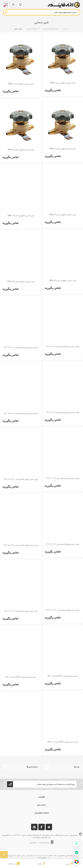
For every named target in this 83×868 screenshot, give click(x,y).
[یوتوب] (34, 827)
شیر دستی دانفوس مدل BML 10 (21, 84)
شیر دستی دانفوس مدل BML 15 (21, 150)
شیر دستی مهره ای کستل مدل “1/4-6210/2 (63, 346)
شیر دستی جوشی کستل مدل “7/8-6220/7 (21, 611)
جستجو (6, 12)
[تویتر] (49, 827)
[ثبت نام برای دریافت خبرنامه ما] (44, 784)
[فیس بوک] (42, 827)
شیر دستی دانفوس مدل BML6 (63, 83)
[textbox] (41, 12)
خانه (64, 29)
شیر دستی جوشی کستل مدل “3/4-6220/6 (63, 610)
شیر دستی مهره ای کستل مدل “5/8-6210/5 (21, 413)
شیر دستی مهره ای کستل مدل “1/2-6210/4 (63, 412)
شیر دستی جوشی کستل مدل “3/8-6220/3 (21, 479)
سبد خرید (6, 5)
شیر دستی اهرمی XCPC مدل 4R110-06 (63, 742)
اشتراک (10, 784)
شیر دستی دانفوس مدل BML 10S (21, 216)
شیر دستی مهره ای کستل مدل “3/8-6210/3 (21, 347)
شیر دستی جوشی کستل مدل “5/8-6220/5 (21, 545)
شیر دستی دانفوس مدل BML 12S (63, 280)
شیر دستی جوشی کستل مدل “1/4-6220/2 (63, 478)
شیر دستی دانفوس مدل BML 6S (63, 215)
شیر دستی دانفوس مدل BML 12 (63, 149)
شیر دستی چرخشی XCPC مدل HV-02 (63, 676)
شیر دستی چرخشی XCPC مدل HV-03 (21, 677)
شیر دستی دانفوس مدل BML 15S (21, 281)
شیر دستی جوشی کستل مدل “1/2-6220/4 (63, 544)
